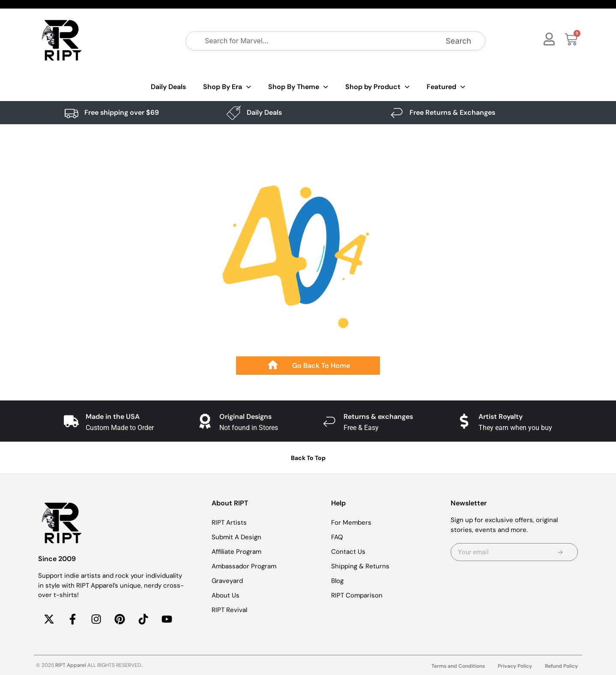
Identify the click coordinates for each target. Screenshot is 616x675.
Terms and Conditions (458, 666)
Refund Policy (561, 666)
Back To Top (308, 458)
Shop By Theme (298, 87)
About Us (226, 595)
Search (458, 41)
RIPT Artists (229, 523)
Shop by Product (377, 87)
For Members (351, 523)
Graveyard (227, 581)
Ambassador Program (244, 566)
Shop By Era (227, 87)
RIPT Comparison (357, 595)
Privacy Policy (515, 666)
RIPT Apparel (71, 665)
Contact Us (348, 552)
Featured (446, 87)
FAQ (337, 537)
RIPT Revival (229, 610)
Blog (337, 581)
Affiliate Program (236, 552)
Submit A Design (236, 537)
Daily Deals (168, 87)
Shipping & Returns (360, 566)
